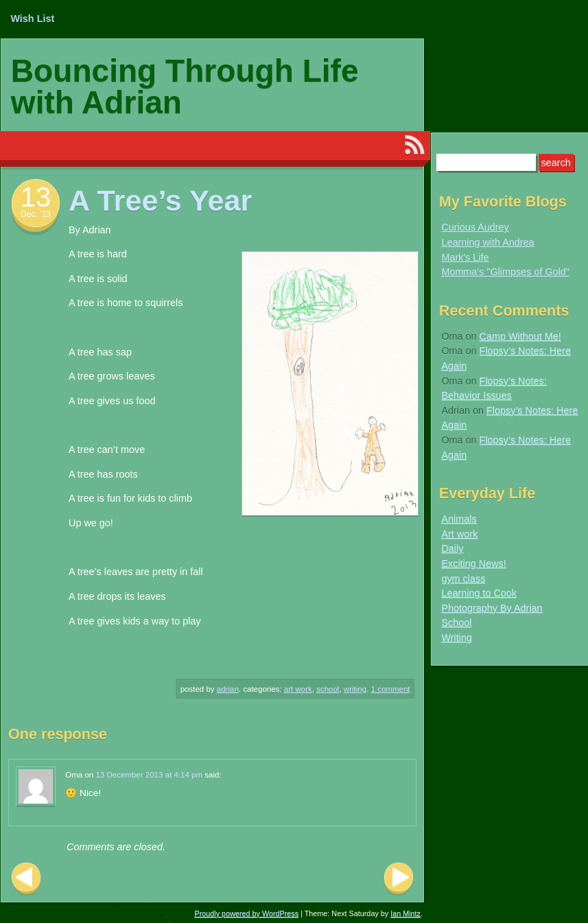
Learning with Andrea (487, 242)
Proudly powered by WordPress (247, 913)
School (328, 689)
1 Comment (391, 689)
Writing (355, 689)
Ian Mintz (405, 913)
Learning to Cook (479, 593)
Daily (452, 548)
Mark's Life (465, 257)
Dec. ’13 (36, 214)
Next (399, 879)
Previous (26, 879)
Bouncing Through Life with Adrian (185, 86)
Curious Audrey (475, 227)
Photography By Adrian (492, 608)
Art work (298, 689)
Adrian (228, 689)
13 (36, 197)
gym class (463, 579)
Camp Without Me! (520, 336)
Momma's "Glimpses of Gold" (505, 272)
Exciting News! (473, 563)
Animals (459, 519)
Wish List (32, 19)
